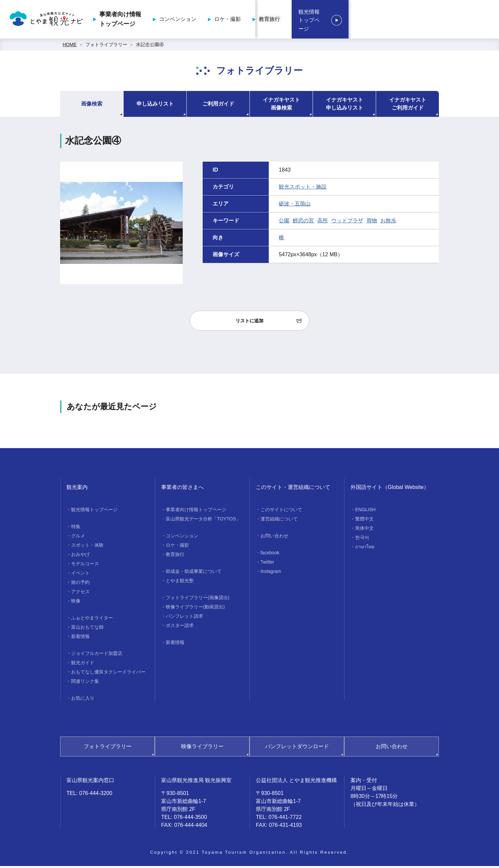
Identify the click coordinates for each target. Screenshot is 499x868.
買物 (372, 223)
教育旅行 (384, 20)
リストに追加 (249, 323)
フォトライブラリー (106, 46)
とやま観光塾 (180, 583)
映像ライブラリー (202, 748)
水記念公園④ (150, 46)
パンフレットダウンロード (297, 748)
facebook (270, 555)
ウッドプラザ (347, 223)
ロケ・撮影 (342, 20)
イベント (80, 575)
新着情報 (80, 638)
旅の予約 (80, 584)
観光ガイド (83, 665)
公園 (284, 223)
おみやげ (80, 556)
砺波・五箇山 (295, 206)
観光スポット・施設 (303, 189)
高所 (323, 223)
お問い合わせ (274, 538)
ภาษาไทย (365, 549)
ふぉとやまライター (92, 620)
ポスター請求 (180, 627)
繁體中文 (364, 521)
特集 (76, 528)
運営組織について (279, 521)
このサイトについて (281, 512)
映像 (76, 603)
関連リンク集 (85, 683)
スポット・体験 (87, 547)
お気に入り (83, 700)
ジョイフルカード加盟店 (97, 655)
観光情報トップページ (452, 20)
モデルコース (85, 566)
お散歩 (388, 223)
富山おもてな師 (87, 629)
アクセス (80, 593)
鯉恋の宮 (303, 223)
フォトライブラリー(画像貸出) (198, 599)
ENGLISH (365, 512)
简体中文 (364, 530)
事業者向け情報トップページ (235, 20)
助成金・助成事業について (194, 573)
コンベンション (292, 20)
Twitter (267, 564)
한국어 (362, 539)
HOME (70, 46)
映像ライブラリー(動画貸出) (195, 609)
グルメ (78, 538)
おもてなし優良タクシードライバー (108, 674)
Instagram (271, 573)
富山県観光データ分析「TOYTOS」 (203, 521)
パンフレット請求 (184, 618)
